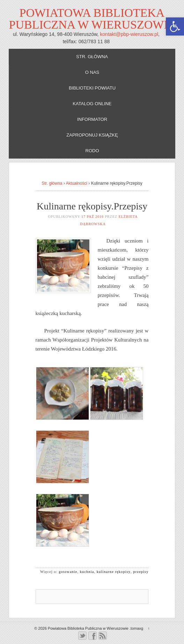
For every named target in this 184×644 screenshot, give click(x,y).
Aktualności (77, 183)
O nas (92, 72)
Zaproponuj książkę (92, 135)
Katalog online (92, 104)
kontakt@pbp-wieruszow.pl (129, 34)
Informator (92, 119)
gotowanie (68, 572)
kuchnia (87, 572)
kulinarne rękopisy (114, 572)
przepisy (141, 572)
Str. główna (92, 57)
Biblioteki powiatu (92, 88)
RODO (92, 151)
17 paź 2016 (93, 217)
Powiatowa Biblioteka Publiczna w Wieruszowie (92, 19)
